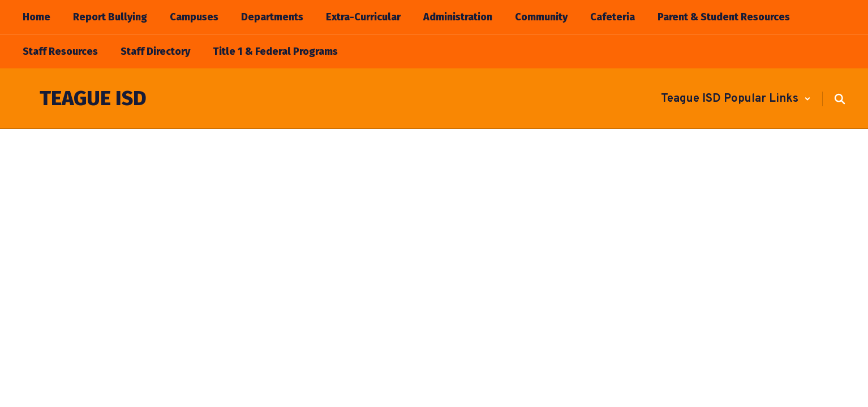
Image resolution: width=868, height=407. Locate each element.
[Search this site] (840, 99)
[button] (736, 99)
